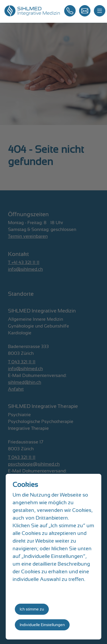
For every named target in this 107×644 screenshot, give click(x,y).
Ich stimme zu (32, 609)
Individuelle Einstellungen (42, 625)
